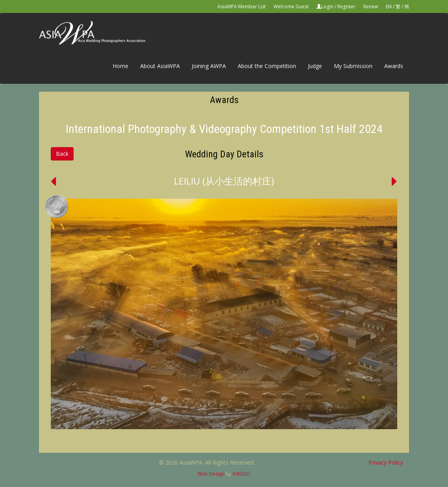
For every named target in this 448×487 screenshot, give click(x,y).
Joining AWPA (209, 66)
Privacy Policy (386, 462)
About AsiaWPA (160, 66)
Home (120, 66)
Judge (315, 66)
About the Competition (267, 66)
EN (389, 6)
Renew (371, 6)
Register (346, 6)
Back (62, 154)
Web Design (211, 474)
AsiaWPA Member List (242, 6)
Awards (394, 66)
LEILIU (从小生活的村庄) (224, 181)
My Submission (353, 66)
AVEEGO (241, 474)
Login (327, 6)
